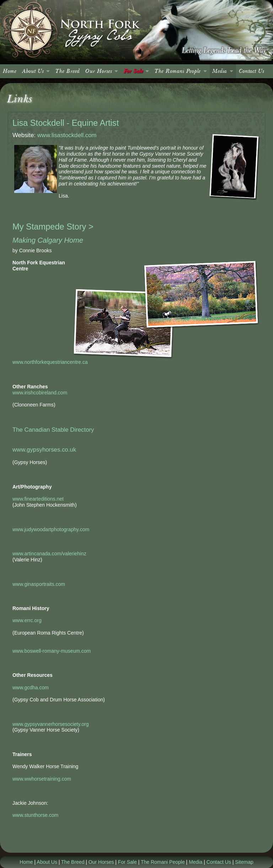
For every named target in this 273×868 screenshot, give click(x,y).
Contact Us (251, 71)
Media (220, 71)
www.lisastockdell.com (67, 135)
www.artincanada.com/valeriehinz (49, 554)
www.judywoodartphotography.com (51, 529)
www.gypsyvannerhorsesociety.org (51, 724)
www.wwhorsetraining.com (42, 779)
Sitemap (244, 862)
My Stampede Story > (53, 227)
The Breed (68, 71)
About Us (33, 71)
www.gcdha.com (31, 688)
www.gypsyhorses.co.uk (44, 450)
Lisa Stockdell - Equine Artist (66, 123)
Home (10, 71)
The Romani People (178, 71)
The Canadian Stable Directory (53, 430)
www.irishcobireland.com (40, 393)
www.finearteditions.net (38, 499)
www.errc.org (27, 620)
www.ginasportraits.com (39, 584)
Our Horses (99, 71)
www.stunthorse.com (35, 815)
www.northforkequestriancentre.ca (50, 362)
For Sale (133, 71)
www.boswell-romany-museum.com (52, 651)
